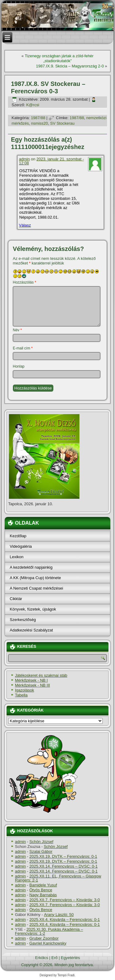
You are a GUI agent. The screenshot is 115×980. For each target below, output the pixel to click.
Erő (55, 958)
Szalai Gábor (41, 851)
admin (24, 159)
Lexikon (17, 557)
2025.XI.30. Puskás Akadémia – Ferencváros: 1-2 (49, 931)
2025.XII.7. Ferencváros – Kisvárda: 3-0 (65, 900)
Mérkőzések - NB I (31, 680)
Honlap (19, 366)
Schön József (41, 842)
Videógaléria (21, 546)
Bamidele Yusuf (43, 885)
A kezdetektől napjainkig (31, 567)
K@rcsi (33, 105)
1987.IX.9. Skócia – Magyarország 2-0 (70, 66)
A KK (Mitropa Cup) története (35, 578)
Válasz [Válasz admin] (25, 225)
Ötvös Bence (41, 890)
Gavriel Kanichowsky (48, 943)
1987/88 (38, 118)
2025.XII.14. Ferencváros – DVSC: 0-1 (64, 866)
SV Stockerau (63, 123)
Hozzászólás (25, 282)
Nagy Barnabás (43, 895)
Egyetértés (70, 958)
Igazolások (25, 690)
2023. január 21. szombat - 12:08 (52, 161)
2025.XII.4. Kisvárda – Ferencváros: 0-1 (65, 920)
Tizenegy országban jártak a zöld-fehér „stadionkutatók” (59, 58)
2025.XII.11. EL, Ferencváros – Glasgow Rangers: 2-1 (58, 878)
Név (17, 330)
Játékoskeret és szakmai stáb (41, 675)
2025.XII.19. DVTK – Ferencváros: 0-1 (63, 856)
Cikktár (16, 599)
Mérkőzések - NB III (33, 685)
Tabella (21, 695)
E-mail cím (23, 348)
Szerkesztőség (23, 620)
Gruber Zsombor (44, 938)
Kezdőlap (18, 536)
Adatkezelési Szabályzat (31, 630)
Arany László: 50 (59, 915)
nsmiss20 (39, 123)
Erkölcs (42, 958)
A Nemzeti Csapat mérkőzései (36, 588)
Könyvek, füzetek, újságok (33, 609)
